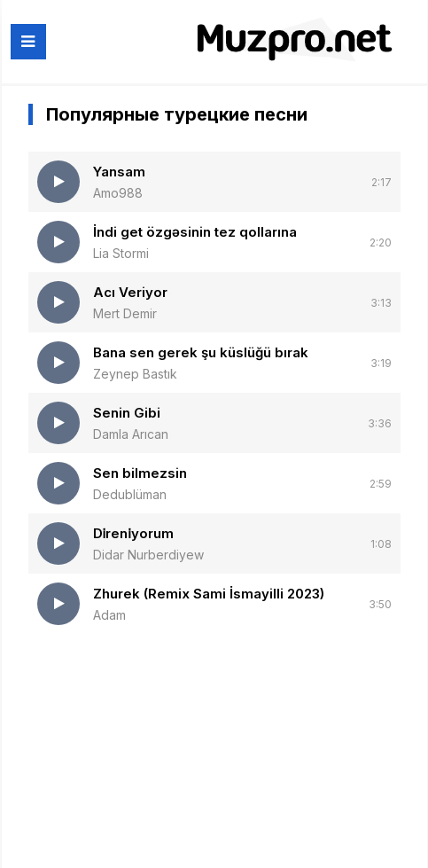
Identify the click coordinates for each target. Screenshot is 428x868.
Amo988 (118, 193)
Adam (109, 615)
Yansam (119, 172)
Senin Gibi (127, 413)
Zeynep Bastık (135, 374)
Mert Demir (125, 313)
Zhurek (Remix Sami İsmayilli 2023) (209, 594)
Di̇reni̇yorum (133, 533)
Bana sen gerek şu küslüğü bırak (201, 352)
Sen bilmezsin (140, 473)
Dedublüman (130, 494)
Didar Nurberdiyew (148, 555)
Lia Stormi (121, 253)
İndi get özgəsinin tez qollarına (195, 232)
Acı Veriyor (130, 292)
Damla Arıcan (131, 434)
